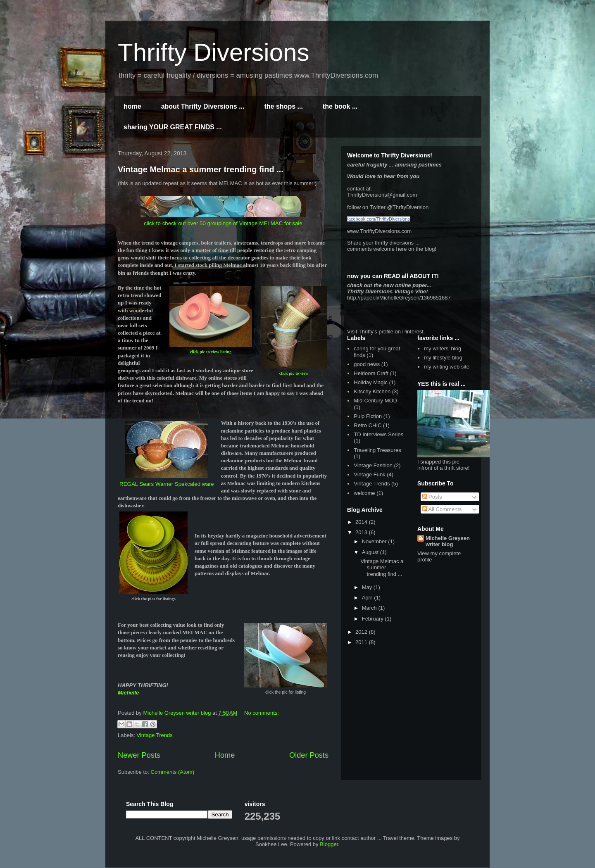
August (371, 552)
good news (367, 364)
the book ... (340, 106)
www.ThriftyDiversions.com (379, 231)
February (374, 619)
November (375, 541)
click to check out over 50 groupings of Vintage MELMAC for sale (223, 223)
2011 (362, 642)
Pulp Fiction (368, 416)
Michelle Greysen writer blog (448, 541)
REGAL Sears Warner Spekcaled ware (167, 484)
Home (225, 755)
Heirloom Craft (371, 373)
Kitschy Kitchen (372, 391)
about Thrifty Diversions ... (203, 106)
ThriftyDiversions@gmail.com (382, 195)
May (368, 587)
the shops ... (283, 106)
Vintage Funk (369, 474)
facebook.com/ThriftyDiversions (378, 219)
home (132, 106)
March (370, 608)
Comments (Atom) (173, 772)
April (368, 598)
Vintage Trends (155, 735)
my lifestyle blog (443, 358)
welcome (364, 493)
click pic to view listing (211, 352)
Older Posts (309, 755)
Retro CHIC (368, 425)
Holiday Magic (371, 382)
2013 (362, 532)
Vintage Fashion (373, 465)
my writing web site (447, 367)
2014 (362, 522)
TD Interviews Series (378, 434)
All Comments (442, 509)
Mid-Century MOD (375, 401)
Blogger (329, 844)
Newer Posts (139, 755)
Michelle (128, 693)
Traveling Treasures (377, 450)
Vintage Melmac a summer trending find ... (201, 169)
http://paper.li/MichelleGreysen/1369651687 (399, 298)
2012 (362, 632)
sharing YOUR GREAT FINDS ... (173, 127)
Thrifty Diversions (213, 52)
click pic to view (294, 373)
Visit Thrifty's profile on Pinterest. (386, 332)
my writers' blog (443, 348)
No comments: (262, 713)
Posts (432, 497)
